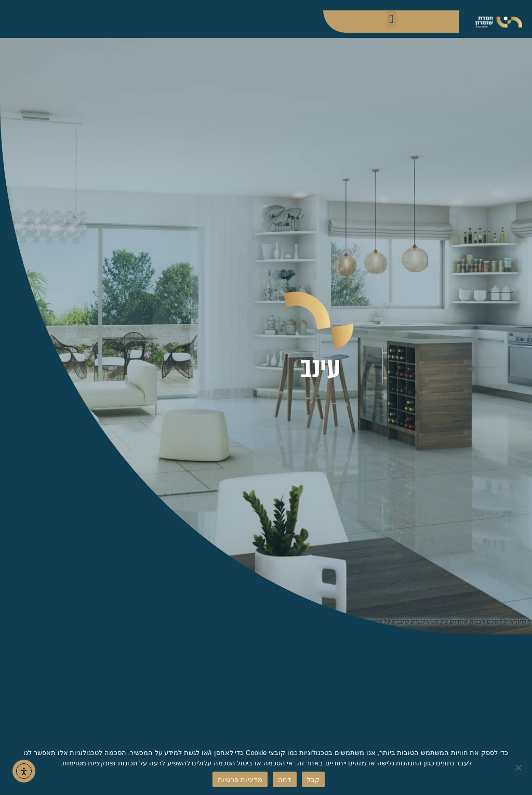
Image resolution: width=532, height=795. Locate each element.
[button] (391, 19)
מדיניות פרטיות (240, 780)
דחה (285, 780)
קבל (314, 780)
